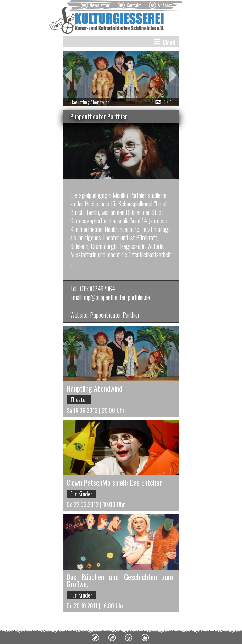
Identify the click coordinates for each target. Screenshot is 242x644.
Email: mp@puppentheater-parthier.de (110, 297)
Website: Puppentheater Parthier (105, 315)
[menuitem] (95, 5)
